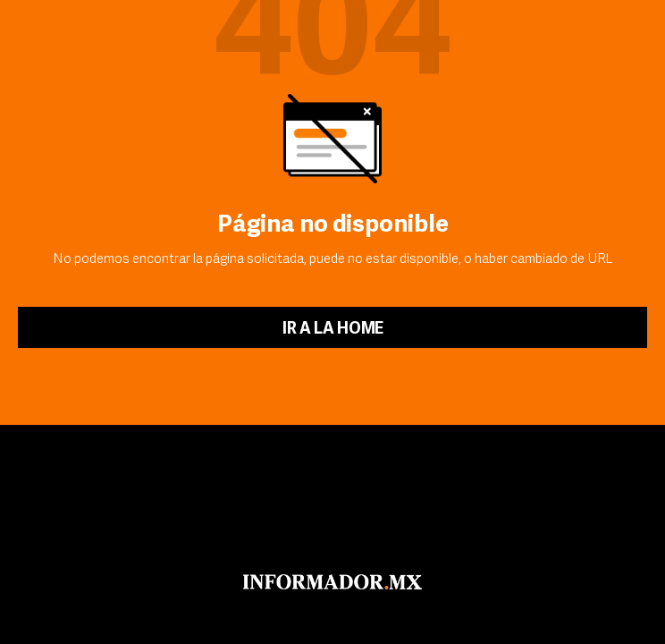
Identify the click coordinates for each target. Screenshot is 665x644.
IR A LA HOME (333, 330)
